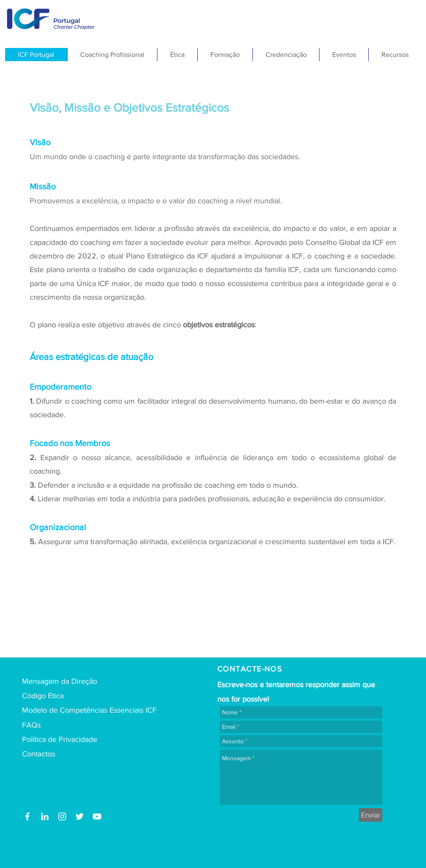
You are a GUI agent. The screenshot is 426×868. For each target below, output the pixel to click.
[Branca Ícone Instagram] (62, 816)
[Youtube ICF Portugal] (97, 816)
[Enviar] (371, 815)
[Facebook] (27, 816)
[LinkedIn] (45, 816)
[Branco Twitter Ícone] (80, 816)
